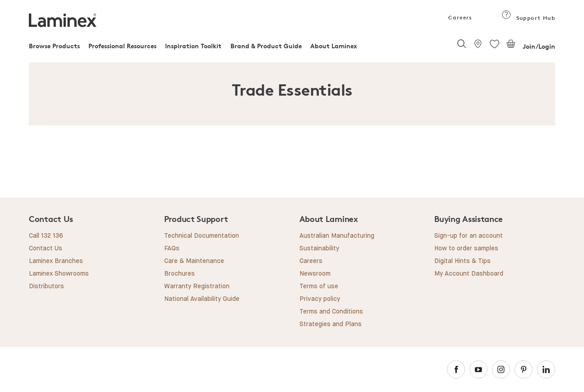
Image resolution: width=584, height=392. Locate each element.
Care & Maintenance (194, 261)
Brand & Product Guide (266, 46)
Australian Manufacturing (337, 236)
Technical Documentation (202, 236)
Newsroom (315, 274)
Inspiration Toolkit (193, 46)
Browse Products (54, 46)
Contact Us (46, 249)
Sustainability (319, 249)
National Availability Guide (202, 299)
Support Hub (528, 18)
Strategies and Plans (331, 324)
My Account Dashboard (469, 274)
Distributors (46, 286)
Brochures (179, 274)
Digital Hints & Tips (462, 261)
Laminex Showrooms (59, 274)
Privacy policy (320, 299)
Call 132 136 (46, 236)
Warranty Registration (197, 286)
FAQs (172, 249)
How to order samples (466, 249)
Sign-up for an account (469, 236)
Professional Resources (122, 46)
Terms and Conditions (331, 312)
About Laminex (334, 46)
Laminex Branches (56, 261)
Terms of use (319, 286)
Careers (460, 17)
